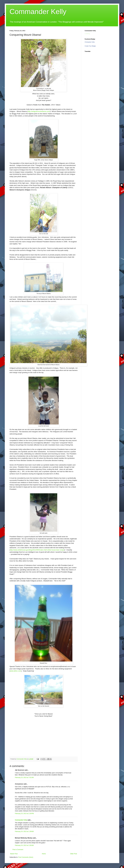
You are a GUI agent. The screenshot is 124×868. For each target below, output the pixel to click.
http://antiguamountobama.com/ (39, 111)
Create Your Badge (90, 46)
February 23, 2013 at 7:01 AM (24, 778)
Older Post (74, 854)
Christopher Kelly (90, 42)
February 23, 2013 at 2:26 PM (24, 814)
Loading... (88, 34)
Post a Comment (18, 850)
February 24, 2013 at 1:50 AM (24, 845)
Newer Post (14, 854)
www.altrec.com (15, 671)
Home (44, 854)
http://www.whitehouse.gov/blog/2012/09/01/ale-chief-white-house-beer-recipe (37, 550)
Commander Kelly (38, 12)
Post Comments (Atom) (26, 857)
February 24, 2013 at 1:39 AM (24, 831)
